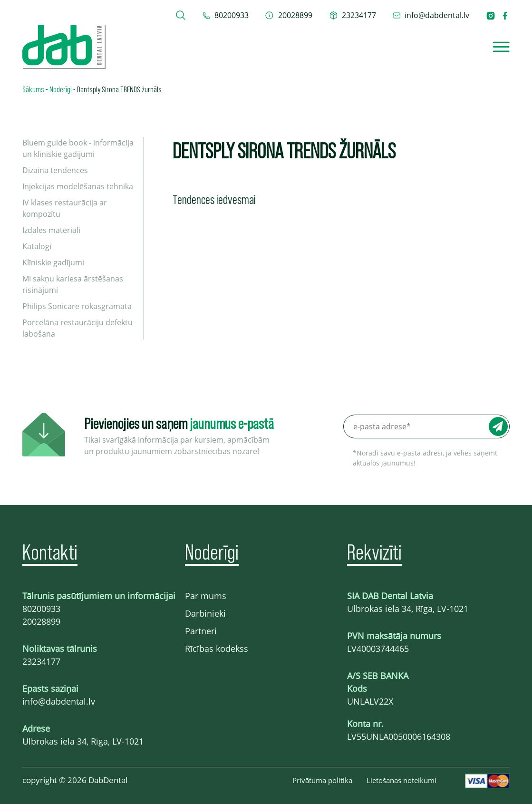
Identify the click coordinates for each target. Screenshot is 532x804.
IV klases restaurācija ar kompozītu (65, 208)
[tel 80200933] (226, 15)
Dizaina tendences (55, 170)
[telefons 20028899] (288, 15)
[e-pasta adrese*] (426, 426)
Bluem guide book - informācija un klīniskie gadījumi (78, 148)
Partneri (201, 631)
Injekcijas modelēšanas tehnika (78, 186)
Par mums (206, 596)
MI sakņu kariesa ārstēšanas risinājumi (73, 284)
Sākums (33, 89)
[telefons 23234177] (353, 15)
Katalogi (37, 246)
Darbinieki (205, 613)
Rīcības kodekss (217, 649)
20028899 (41, 621)
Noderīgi (61, 89)
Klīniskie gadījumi (53, 262)
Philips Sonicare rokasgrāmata (77, 306)
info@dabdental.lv (59, 701)
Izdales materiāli (51, 230)
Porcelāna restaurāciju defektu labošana (77, 328)
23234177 (41, 661)
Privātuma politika (322, 780)
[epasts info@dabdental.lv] (431, 15)
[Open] (501, 47)
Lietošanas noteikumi (401, 780)
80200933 (41, 609)
